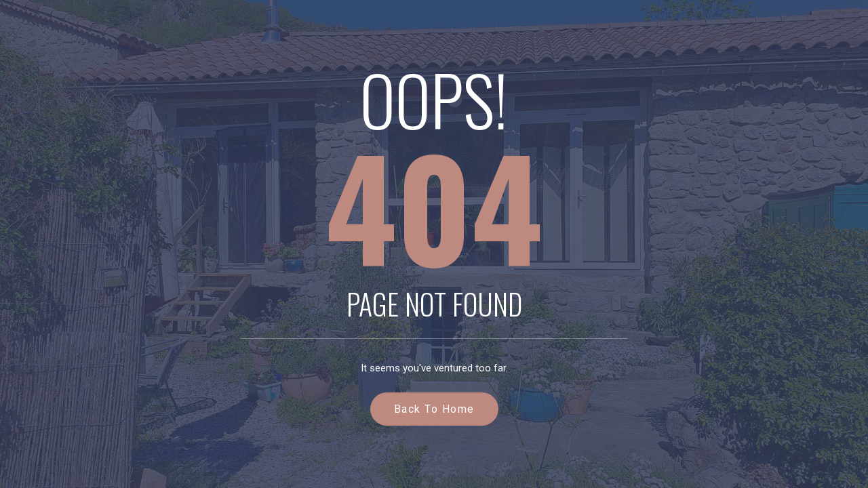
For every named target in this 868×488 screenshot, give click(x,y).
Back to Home (434, 409)
